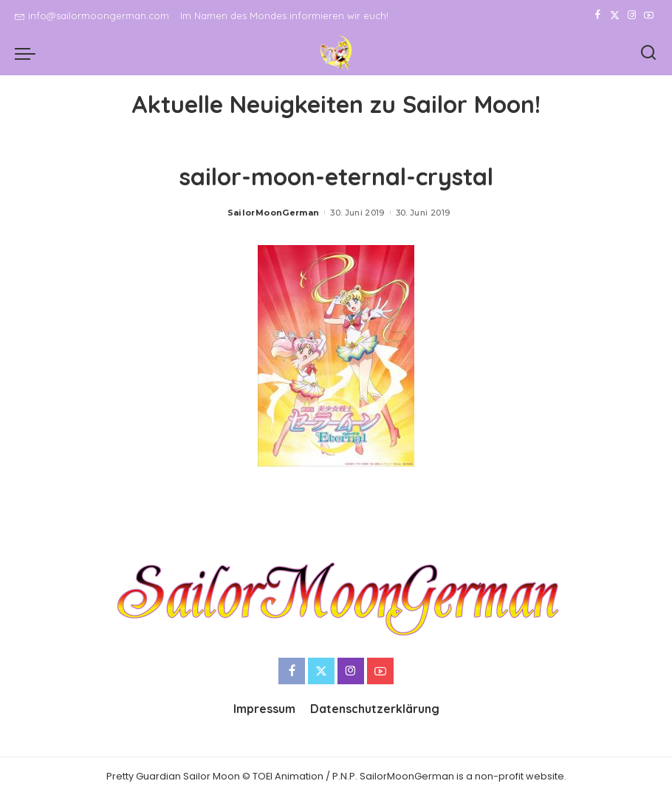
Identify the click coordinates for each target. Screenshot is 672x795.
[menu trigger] (29, 53)
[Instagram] (632, 16)
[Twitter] (615, 16)
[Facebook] (598, 16)
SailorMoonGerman (274, 213)
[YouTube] (649, 16)
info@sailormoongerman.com (92, 16)
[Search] (648, 53)
